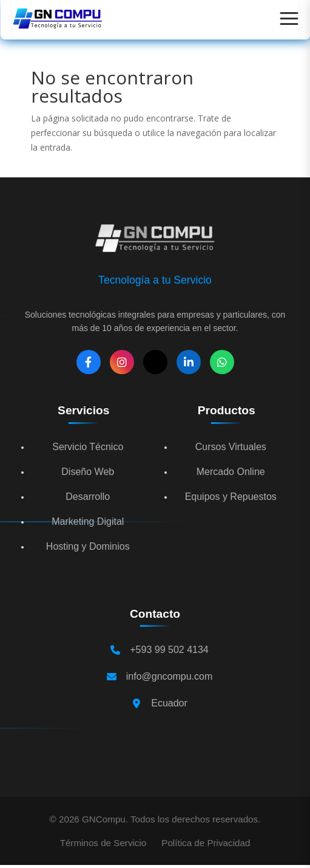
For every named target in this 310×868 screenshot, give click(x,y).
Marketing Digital (88, 521)
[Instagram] (122, 362)
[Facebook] (89, 362)
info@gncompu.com (170, 676)
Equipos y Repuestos (231, 497)
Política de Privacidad (206, 843)
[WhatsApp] (222, 362)
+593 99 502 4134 (169, 650)
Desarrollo (88, 497)
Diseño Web (88, 472)
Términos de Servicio (103, 843)
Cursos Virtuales (231, 447)
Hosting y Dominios (88, 546)
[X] (155, 362)
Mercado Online (231, 472)
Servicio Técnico (88, 447)
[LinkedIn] (189, 362)
